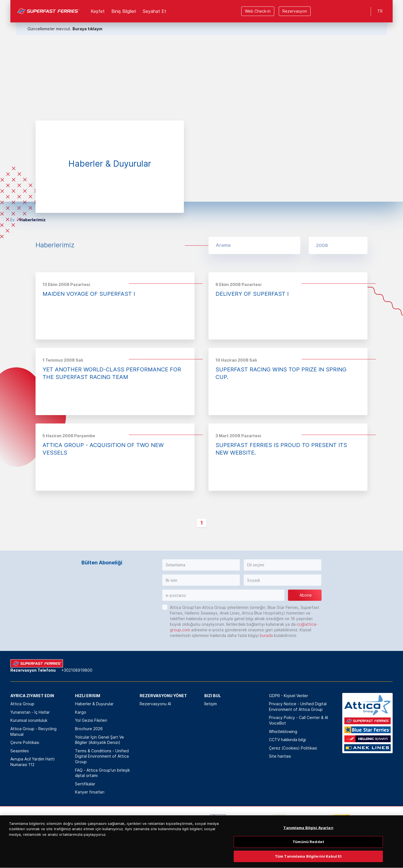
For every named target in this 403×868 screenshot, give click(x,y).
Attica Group (22, 704)
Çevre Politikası (25, 742)
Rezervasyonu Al (155, 704)
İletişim (211, 704)
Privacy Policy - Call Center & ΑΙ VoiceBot (298, 720)
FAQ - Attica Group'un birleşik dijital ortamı (102, 773)
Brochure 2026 (89, 729)
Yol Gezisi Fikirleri (91, 720)
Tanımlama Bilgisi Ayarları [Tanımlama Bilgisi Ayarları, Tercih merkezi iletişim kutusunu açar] (308, 834)
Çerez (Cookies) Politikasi (293, 748)
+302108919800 (77, 670)
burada (266, 635)
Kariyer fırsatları (90, 792)
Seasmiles (20, 751)
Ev (13, 220)
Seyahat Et (154, 11)
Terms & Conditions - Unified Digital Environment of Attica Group (102, 756)
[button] (338, 245)
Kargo (81, 712)
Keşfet (98, 11)
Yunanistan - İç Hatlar (30, 712)
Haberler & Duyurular (94, 704)
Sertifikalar (85, 784)
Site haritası (280, 756)
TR (380, 11)
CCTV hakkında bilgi (287, 740)
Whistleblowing (283, 731)
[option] (201, 101)
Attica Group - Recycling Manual (33, 731)
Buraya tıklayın (87, 29)
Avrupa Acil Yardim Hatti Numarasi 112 (32, 762)
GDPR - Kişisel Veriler (289, 696)
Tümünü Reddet (308, 848)
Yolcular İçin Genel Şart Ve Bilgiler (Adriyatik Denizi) (99, 740)
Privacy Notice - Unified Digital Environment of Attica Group (298, 707)
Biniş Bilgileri (124, 11)
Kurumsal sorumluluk (29, 720)
